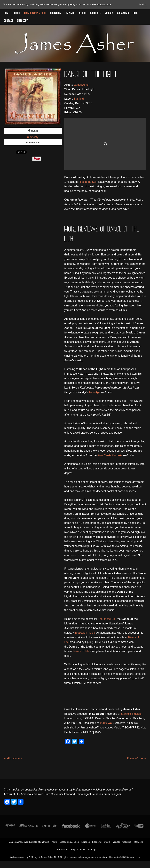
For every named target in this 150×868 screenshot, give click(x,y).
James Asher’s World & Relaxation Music (29, 842)
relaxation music (85, 633)
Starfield (79, 99)
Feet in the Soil (87, 182)
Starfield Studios (131, 714)
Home (7, 13)
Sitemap (92, 850)
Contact (8, 21)
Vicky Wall (107, 723)
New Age (95, 392)
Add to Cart (34, 142)
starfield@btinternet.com (128, 857)
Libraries (55, 13)
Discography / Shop (35, 13)
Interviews (138, 842)
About (17, 13)
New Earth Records (110, 455)
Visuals (109, 13)
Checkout (22, 21)
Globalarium (13, 758)
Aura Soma (123, 13)
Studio (83, 13)
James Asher (82, 85)
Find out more (104, 4)
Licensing (70, 13)
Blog (135, 13)
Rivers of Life (81, 651)
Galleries (96, 13)
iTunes (35, 131)
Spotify (34, 137)
